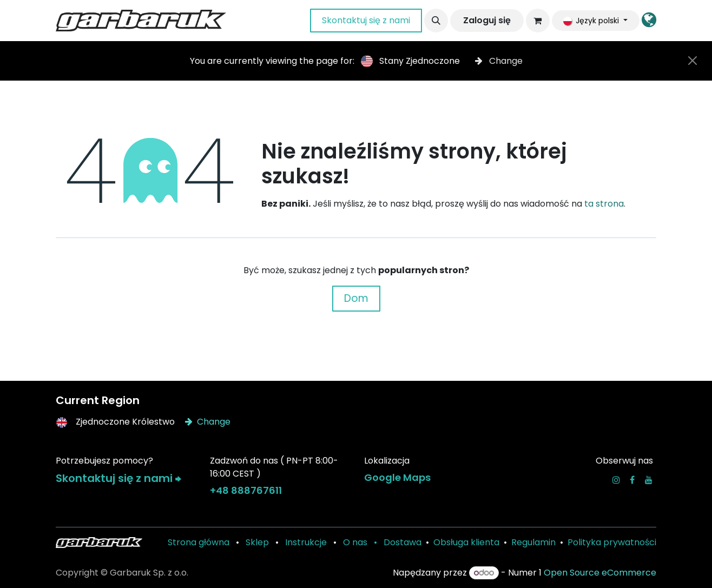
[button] (436, 21)
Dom (356, 298)
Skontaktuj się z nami (366, 20)
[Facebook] (632, 480)
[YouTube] (649, 480)
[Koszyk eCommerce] (538, 21)
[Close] (693, 61)
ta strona (604, 204)
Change (499, 61)
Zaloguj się (487, 20)
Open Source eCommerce (600, 573)
